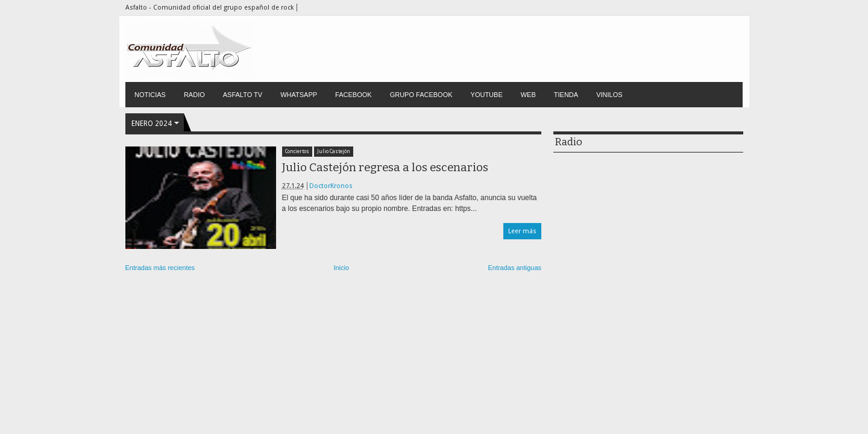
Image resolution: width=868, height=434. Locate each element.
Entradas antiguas (514, 268)
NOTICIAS (150, 95)
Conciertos (297, 152)
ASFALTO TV (243, 95)
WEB (528, 95)
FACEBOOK (354, 95)
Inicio (341, 268)
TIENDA (566, 95)
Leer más (522, 231)
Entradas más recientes (160, 268)
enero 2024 (152, 124)
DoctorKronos (331, 186)
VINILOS (609, 95)
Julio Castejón (334, 152)
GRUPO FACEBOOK (421, 95)
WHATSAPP (299, 95)
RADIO (194, 95)
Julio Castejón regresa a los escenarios (385, 168)
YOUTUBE (487, 95)
